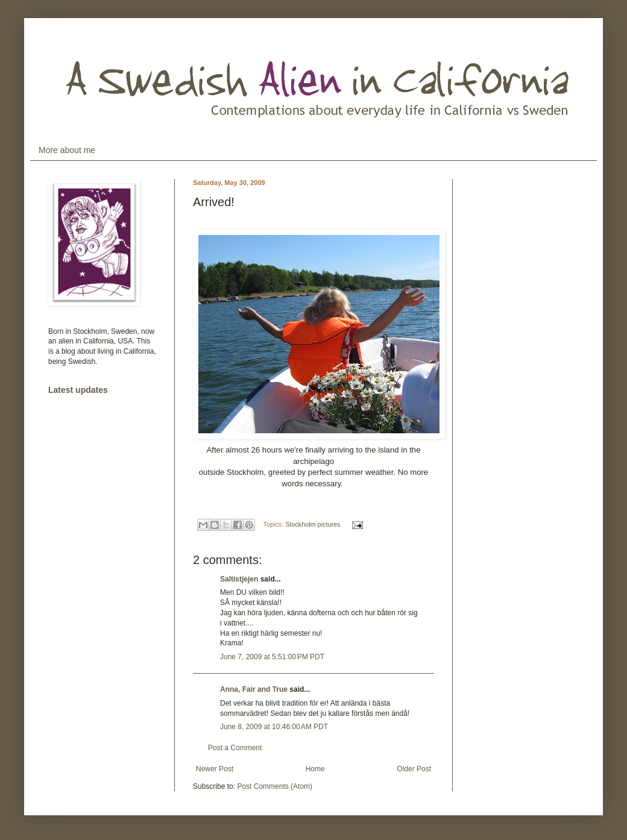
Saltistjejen (239, 579)
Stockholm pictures (313, 524)
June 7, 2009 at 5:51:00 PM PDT (272, 657)
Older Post (414, 769)
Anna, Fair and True (254, 689)
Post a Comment (235, 748)
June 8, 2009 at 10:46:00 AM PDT (274, 727)
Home (315, 769)
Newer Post (215, 769)
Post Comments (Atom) (275, 786)
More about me (67, 150)
